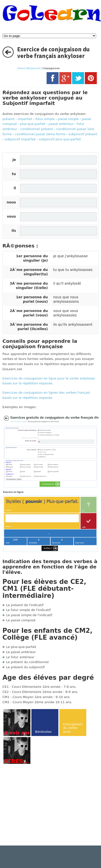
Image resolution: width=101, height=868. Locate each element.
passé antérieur (61, 124)
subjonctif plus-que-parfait (60, 139)
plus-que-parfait (33, 124)
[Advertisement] (44, 803)
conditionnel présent (37, 129)
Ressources (34, 68)
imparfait (25, 119)
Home (21, 68)
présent (8, 119)
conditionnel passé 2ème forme (40, 134)
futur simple (45, 119)
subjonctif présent (83, 134)
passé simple (68, 119)
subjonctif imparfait (20, 139)
